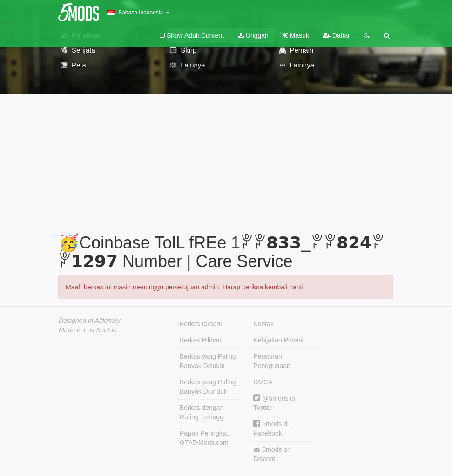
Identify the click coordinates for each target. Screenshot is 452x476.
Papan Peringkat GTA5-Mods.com (204, 438)
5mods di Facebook (271, 428)
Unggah (253, 35)
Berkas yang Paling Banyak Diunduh (208, 387)
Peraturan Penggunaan (272, 361)
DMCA (263, 382)
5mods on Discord (272, 454)
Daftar (337, 35)
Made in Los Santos (88, 330)
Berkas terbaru (201, 324)
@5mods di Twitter (274, 403)
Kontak (263, 324)
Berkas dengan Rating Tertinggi (202, 412)
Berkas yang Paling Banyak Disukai (208, 361)
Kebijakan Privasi (278, 340)
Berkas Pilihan (201, 340)
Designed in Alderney (90, 321)
